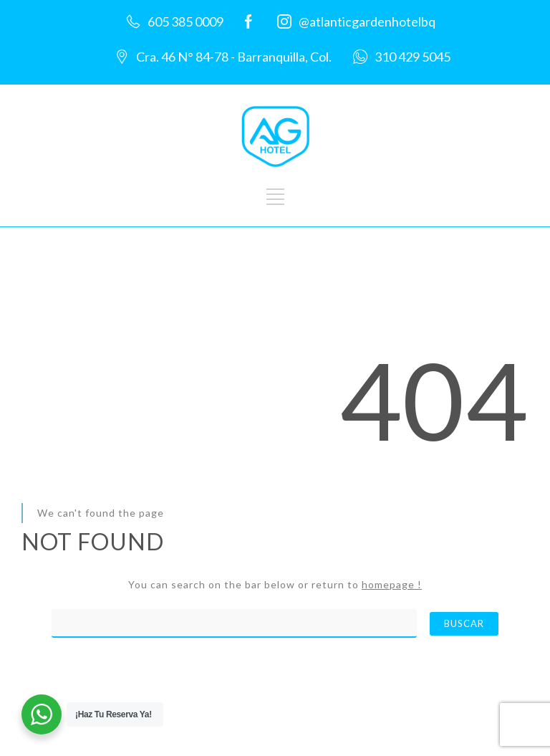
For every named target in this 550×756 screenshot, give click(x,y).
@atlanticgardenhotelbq (367, 21)
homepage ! (392, 584)
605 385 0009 (185, 21)
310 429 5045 (412, 57)
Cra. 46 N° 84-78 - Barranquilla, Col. (234, 57)
